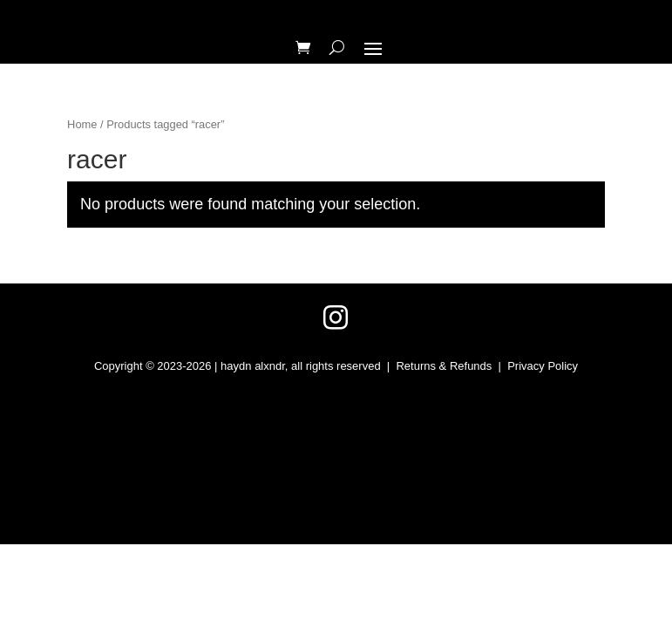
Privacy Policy (543, 366)
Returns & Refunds (444, 366)
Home (82, 124)
